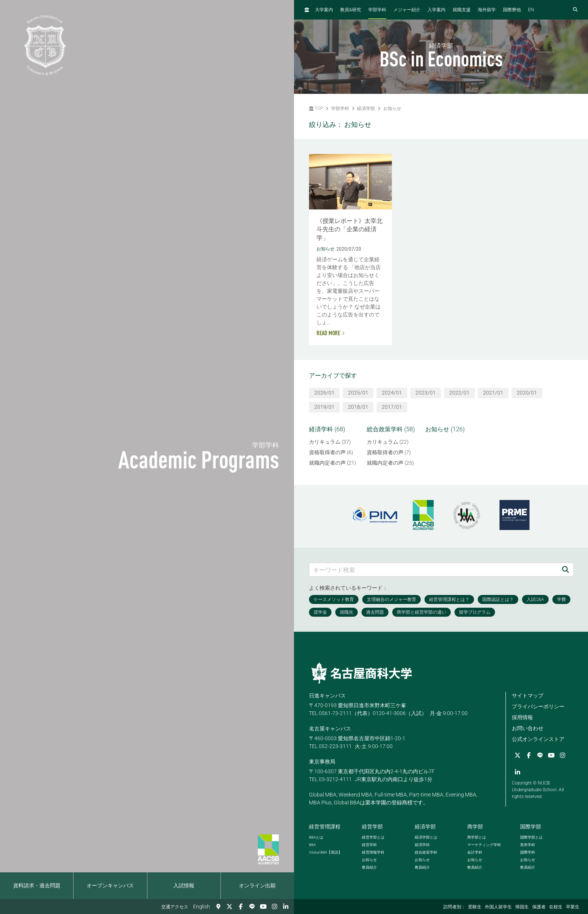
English (202, 906)
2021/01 (493, 393)
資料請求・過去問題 (37, 885)
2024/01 (392, 393)
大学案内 (324, 10)
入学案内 (436, 10)
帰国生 (522, 907)
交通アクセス (175, 907)
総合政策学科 (426, 852)
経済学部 (366, 108)
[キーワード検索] (433, 570)
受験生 (475, 907)
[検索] (565, 570)
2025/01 (358, 393)
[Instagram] (274, 906)
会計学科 (475, 852)
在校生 (556, 907)
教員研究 (351, 10)
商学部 (475, 827)
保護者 (539, 907)
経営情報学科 (373, 852)
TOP (316, 108)
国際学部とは (531, 837)
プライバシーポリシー (538, 706)
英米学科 (528, 845)
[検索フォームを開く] (575, 10)
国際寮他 (512, 10)
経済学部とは (426, 837)
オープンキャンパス (110, 885)
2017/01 (392, 407)
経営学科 (369, 845)
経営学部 (372, 827)
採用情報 (522, 717)
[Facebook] (241, 906)
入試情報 (184, 885)
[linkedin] (286, 906)
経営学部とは (373, 837)
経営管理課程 (325, 827)
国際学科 (528, 852)
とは (316, 837)
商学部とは (477, 837)
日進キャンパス (327, 696)
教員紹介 (369, 867)
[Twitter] (229, 906)
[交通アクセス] (218, 906)
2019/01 (324, 407)
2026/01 (324, 393)
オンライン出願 (257, 885)
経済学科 (422, 845)
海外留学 (487, 10)
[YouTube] (263, 906)
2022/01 (459, 393)
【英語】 (325, 852)
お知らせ (392, 108)
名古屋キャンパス (330, 729)
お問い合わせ (528, 728)
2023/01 (426, 393)
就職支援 (462, 10)
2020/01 (527, 393)
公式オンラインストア (538, 739)
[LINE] (252, 906)
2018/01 (358, 407)
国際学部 (531, 827)
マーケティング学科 (484, 845)
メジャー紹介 (407, 10)
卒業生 (573, 907)
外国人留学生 (498, 907)
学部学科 (377, 10)
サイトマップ (528, 696)
